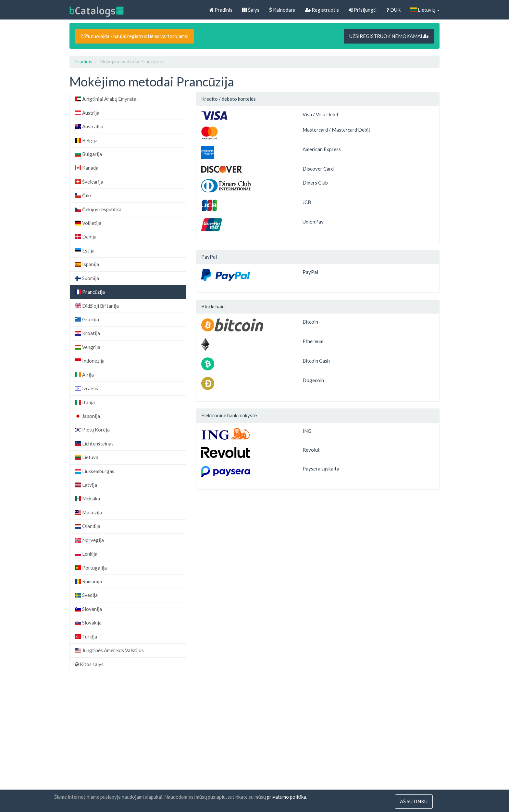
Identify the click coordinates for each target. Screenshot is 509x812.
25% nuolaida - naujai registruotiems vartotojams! (134, 36)
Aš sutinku (414, 802)
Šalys (251, 10)
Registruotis (322, 10)
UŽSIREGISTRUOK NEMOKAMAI (389, 36)
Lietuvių (425, 10)
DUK (393, 10)
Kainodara (282, 10)
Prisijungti (363, 10)
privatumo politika (286, 797)
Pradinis (221, 10)
